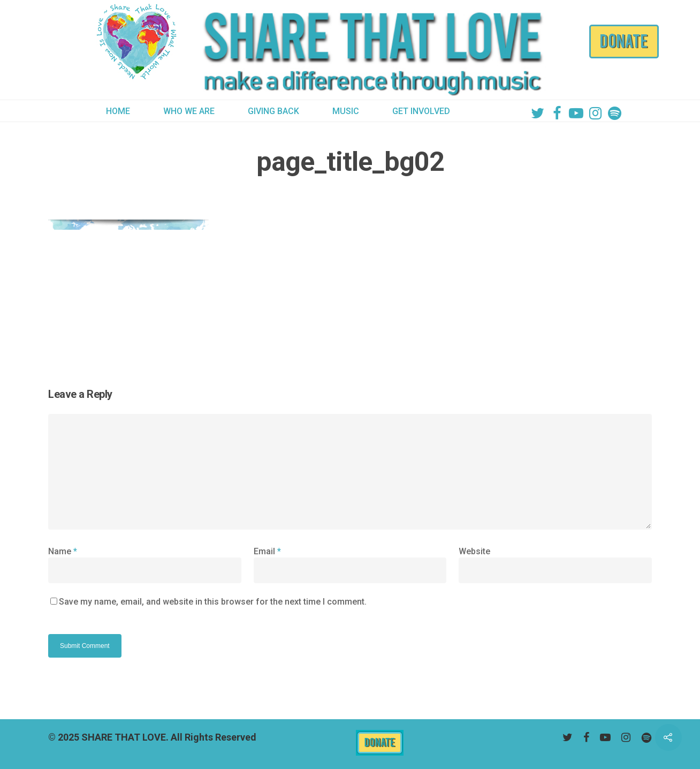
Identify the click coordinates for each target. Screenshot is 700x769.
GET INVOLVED (421, 111)
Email (267, 551)
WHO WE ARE (189, 111)
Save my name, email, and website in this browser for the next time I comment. (213, 602)
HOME (118, 111)
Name (63, 551)
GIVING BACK (273, 111)
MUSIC (346, 111)
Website (474, 551)
